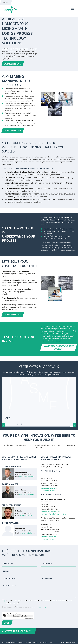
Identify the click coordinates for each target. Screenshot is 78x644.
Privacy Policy (71, 642)
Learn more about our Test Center (59, 347)
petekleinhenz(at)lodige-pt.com (29, 476)
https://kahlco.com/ (48, 490)
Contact (5, 2)
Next (74, 425)
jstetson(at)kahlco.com (49, 488)
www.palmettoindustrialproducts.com (54, 514)
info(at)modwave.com (49, 537)
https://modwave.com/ (49, 539)
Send (7, 623)
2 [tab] (25, 425)
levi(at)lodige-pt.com (25, 515)
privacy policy (41, 607)
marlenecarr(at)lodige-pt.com (28, 533)
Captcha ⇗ (29, 618)
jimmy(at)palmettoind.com (51, 511)
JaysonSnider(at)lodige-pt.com (28, 494)
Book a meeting (13, 64)
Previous (4, 425)
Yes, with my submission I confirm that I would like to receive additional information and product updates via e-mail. (39, 602)
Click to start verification (20, 616)
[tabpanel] (39, 402)
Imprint (63, 642)
